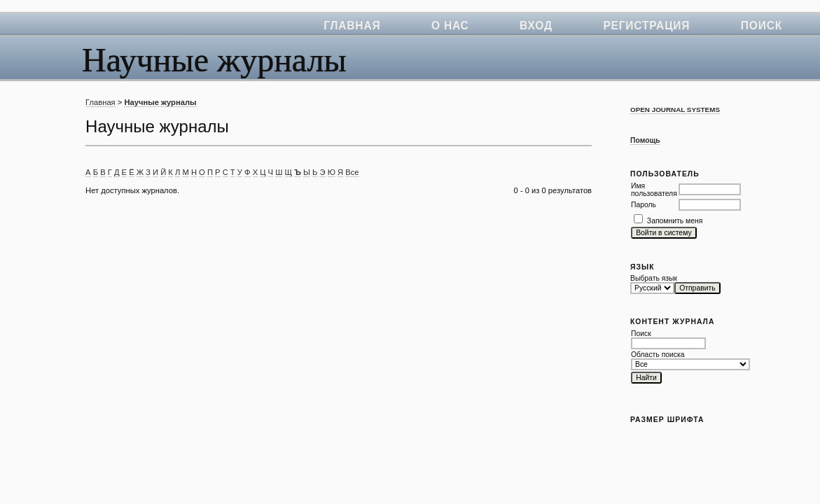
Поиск (762, 26)
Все (352, 172)
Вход (536, 26)
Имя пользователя (654, 190)
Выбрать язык (654, 278)
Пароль (644, 205)
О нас (450, 26)
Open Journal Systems (675, 110)
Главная (352, 26)
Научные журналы (160, 102)
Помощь (645, 140)
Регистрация (646, 26)
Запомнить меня (675, 221)
